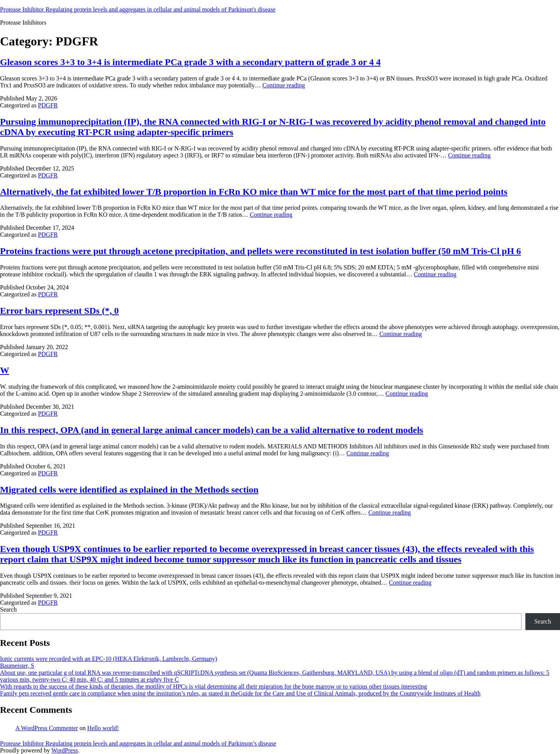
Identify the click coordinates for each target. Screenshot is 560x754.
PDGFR (48, 105)
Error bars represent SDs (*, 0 (59, 311)
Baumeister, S (17, 666)
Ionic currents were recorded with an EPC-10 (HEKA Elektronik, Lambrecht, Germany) (108, 659)
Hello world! (103, 728)
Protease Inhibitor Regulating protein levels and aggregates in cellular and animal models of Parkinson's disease (138, 9)
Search (8, 609)
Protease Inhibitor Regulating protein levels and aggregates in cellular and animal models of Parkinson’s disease (138, 743)
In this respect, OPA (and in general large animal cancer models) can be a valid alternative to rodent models (212, 430)
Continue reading (284, 85)
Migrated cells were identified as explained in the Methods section (129, 490)
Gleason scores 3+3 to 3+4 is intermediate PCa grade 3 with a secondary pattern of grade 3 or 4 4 (190, 62)
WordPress (64, 750)
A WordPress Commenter (47, 728)
